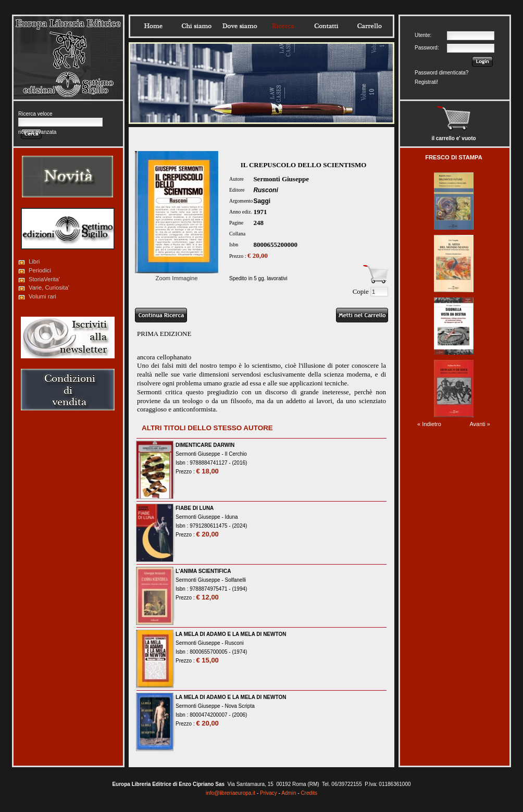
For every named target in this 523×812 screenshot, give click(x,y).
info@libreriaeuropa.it (231, 793)
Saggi (262, 201)
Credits (309, 793)
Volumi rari (42, 296)
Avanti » (480, 424)
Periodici (40, 270)
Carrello (369, 26)
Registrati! (426, 82)
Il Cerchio (236, 454)
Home (153, 26)
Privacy (269, 793)
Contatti (326, 26)
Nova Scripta (240, 706)
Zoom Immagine (177, 275)
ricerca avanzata (37, 132)
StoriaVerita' (44, 279)
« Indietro (429, 424)
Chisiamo (196, 26)
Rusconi (265, 190)
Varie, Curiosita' (49, 288)
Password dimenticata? (441, 73)
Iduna (232, 517)
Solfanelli (236, 580)
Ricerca (283, 26)
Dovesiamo (240, 26)
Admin (289, 793)
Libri (34, 261)
